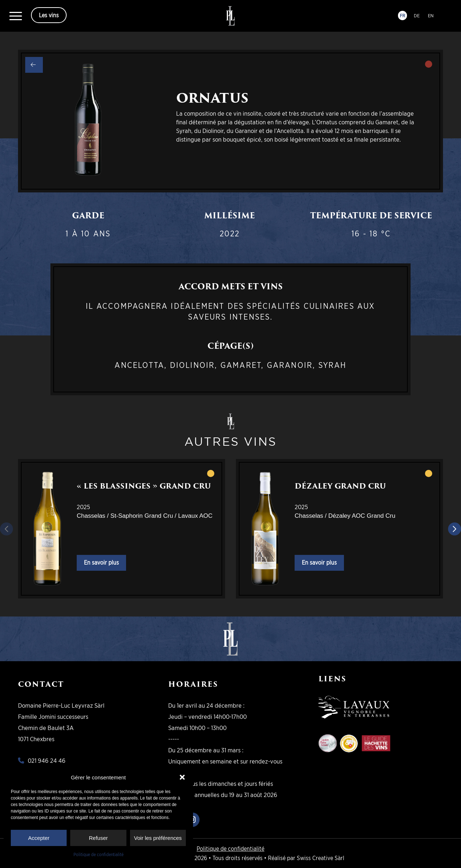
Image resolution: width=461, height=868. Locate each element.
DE (417, 15)
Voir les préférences (158, 838)
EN (431, 15)
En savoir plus (101, 563)
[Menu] (16, 16)
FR (402, 15)
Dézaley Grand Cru (340, 486)
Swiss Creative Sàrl (321, 858)
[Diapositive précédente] (6, 529)
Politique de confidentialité (99, 854)
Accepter (39, 838)
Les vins (49, 15)
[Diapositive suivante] (455, 529)
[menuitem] (16, 16)
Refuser (99, 838)
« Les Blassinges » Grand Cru (144, 486)
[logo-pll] (231, 16)
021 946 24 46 (47, 760)
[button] (182, 777)
